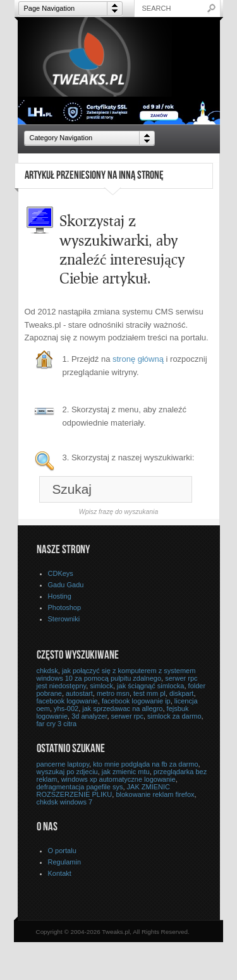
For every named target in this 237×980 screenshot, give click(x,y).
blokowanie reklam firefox (155, 794)
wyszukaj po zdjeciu (67, 772)
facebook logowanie (67, 701)
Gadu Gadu (66, 585)
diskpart (182, 693)
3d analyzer (89, 716)
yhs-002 (66, 708)
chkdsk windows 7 (65, 802)
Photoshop (65, 607)
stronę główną (138, 359)
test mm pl (149, 693)
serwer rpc (127, 716)
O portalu (62, 851)
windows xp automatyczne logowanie (118, 779)
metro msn (113, 693)
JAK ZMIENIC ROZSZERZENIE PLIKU (104, 791)
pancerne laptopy (63, 764)
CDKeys (61, 573)
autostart (79, 693)
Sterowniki (64, 619)
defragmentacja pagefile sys (80, 787)
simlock (101, 686)
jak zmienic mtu (126, 772)
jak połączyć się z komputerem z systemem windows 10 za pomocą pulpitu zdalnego (116, 674)
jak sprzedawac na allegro (122, 708)
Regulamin (65, 862)
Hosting (60, 596)
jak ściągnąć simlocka (150, 686)
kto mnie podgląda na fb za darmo (145, 764)
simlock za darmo (174, 716)
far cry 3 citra (57, 724)
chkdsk (47, 671)
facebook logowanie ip (136, 701)
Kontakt (60, 873)
